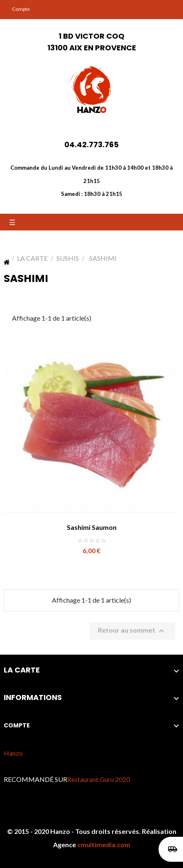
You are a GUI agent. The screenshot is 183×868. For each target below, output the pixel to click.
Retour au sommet (132, 631)
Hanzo (13, 753)
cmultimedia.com (104, 845)
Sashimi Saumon (92, 527)
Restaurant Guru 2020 (99, 779)
